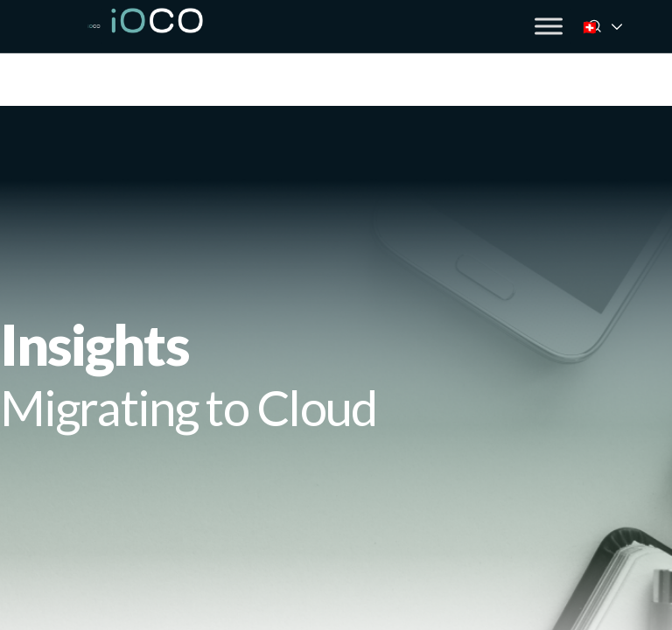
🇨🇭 (613, 27)
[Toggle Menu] (549, 26)
